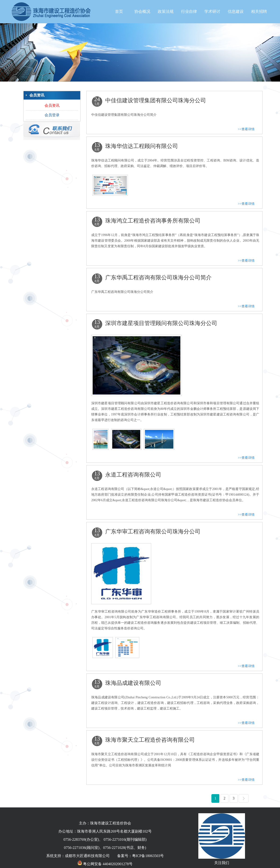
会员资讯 (52, 105)
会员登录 (52, 115)
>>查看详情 (246, 129)
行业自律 (189, 12)
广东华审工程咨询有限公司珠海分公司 (153, 532)
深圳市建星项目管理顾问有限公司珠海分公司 (161, 323)
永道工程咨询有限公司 (133, 475)
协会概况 (142, 12)
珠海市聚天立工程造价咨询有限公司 (150, 740)
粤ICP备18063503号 (148, 856)
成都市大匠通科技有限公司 (87, 856)
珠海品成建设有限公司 (133, 683)
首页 (119, 12)
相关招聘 (259, 12)
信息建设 (236, 12)
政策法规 (166, 12)
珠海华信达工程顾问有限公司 (142, 146)
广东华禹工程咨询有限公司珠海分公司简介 (158, 278)
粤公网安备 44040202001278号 (105, 864)
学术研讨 (212, 12)
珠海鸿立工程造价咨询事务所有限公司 (153, 221)
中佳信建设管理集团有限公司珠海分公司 (156, 100)
